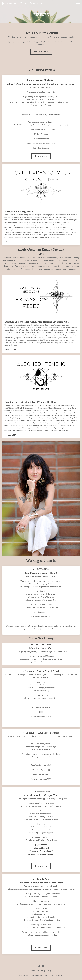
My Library (41, 971)
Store (33, 971)
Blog (50, 971)
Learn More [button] (41, 156)
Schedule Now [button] (41, 52)
